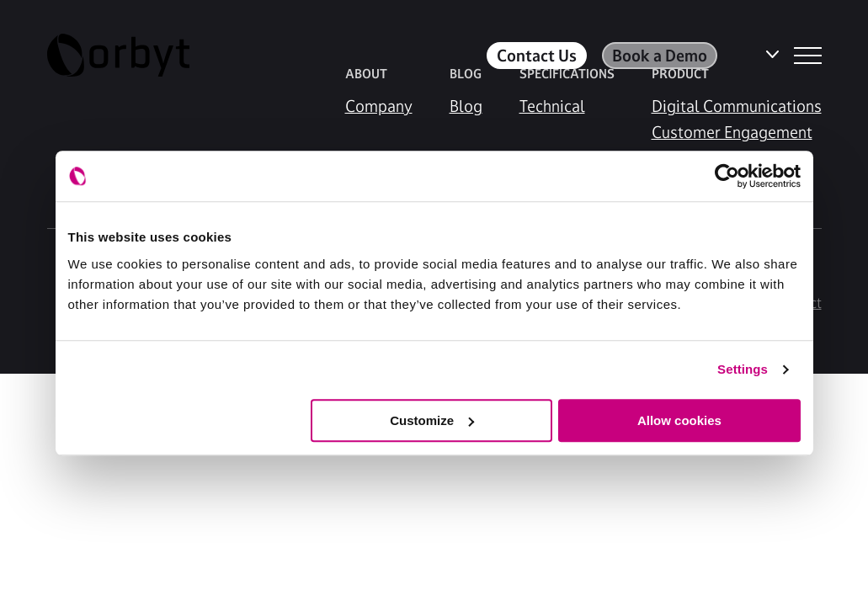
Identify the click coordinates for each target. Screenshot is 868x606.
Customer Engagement (732, 132)
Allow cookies (679, 420)
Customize (432, 420)
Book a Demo (660, 56)
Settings (743, 369)
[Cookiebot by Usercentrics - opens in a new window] (727, 176)
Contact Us (537, 56)
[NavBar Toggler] (808, 56)
